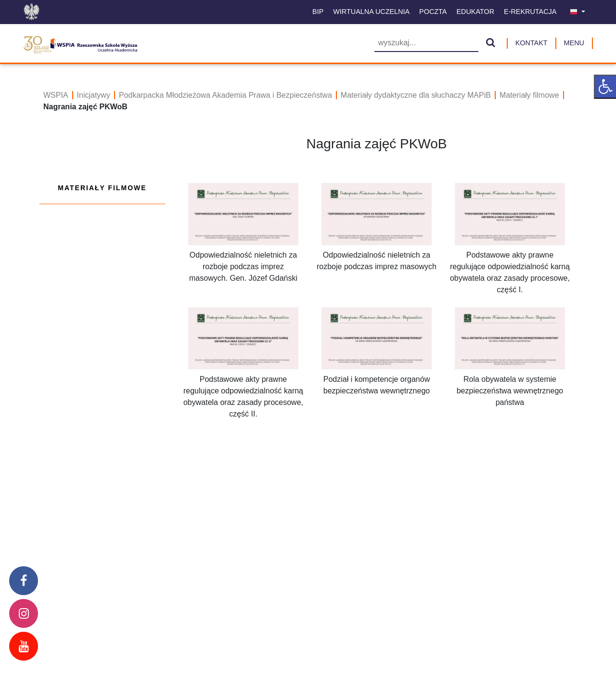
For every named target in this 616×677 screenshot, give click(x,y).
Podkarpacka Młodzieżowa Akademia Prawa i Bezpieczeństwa (225, 95)
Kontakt (532, 43)
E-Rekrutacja (530, 12)
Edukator (475, 12)
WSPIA (56, 95)
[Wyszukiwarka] (426, 44)
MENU (574, 43)
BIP (318, 12)
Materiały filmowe (529, 95)
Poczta (433, 12)
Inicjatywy (94, 95)
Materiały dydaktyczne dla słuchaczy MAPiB (416, 95)
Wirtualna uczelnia (371, 12)
